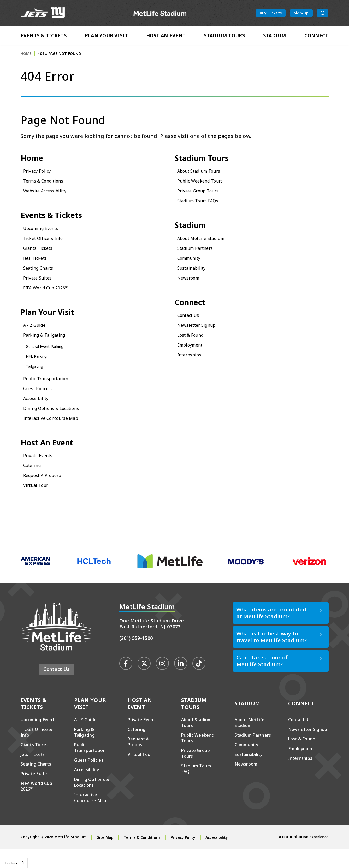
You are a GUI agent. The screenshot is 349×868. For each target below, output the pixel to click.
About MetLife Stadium (207, 251)
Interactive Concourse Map (58, 434)
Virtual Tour (39, 504)
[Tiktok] (199, 682)
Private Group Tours (203, 202)
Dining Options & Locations (59, 424)
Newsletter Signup (201, 341)
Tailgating (37, 382)
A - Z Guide (37, 341)
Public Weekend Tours (206, 192)
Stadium (275, 37)
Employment (194, 361)
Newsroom (191, 291)
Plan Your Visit (106, 37)
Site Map (105, 856)
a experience (304, 856)
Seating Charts (42, 281)
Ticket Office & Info (48, 251)
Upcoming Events (46, 242)
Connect (317, 37)
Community (192, 271)
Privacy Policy (40, 182)
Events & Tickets (44, 37)
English (11, 863)
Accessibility (39, 414)
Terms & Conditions (49, 192)
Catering (34, 484)
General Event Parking (51, 362)
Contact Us (191, 331)
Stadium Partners (200, 261)
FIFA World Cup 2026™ (52, 301)
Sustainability (195, 281)
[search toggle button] (323, 14)
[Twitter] (144, 682)
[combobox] (15, 863)
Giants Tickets (41, 261)
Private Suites (41, 291)
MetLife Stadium (160, 14)
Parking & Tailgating (50, 351)
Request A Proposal (48, 494)
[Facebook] (126, 682)
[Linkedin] (181, 682)
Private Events (41, 474)
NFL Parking (40, 372)
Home (26, 62)
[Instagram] (162, 682)
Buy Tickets (271, 14)
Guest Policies (41, 405)
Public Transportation (52, 395)
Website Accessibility (50, 202)
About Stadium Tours (205, 182)
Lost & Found (194, 351)
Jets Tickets (38, 271)
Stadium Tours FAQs (203, 212)
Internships (192, 371)
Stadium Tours (224, 37)
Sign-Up (301, 14)
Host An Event (166, 37)
